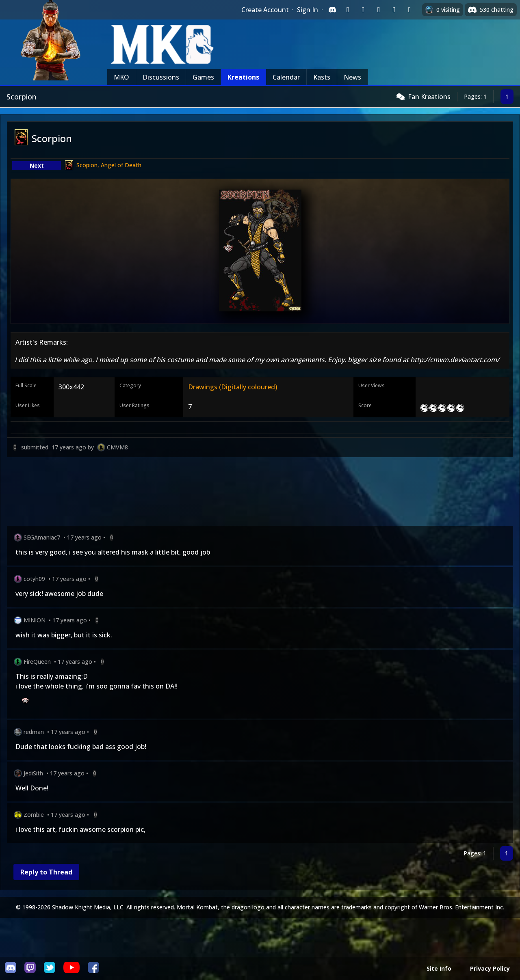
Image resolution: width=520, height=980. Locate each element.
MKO (121, 77)
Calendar (286, 77)
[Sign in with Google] (363, 10)
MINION (35, 620)
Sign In (308, 10)
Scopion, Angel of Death (109, 165)
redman (34, 732)
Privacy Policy (490, 968)
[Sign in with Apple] (394, 10)
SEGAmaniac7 (42, 537)
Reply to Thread (46, 872)
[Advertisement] (251, 493)
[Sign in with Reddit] (379, 10)
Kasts (322, 77)
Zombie (34, 815)
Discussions (161, 77)
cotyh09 (34, 579)
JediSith (33, 773)
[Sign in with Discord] (332, 10)
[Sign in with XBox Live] (409, 10)
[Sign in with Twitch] (348, 10)
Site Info (439, 968)
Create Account (265, 10)
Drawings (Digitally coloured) (233, 387)
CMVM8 (117, 447)
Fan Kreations (429, 97)
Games (203, 77)
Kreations (243, 77)
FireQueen (37, 662)
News (352, 77)
